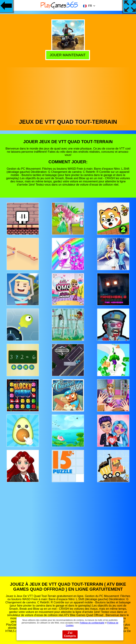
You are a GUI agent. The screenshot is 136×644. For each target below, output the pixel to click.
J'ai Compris (70, 634)
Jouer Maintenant (68, 55)
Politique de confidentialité (92, 623)
